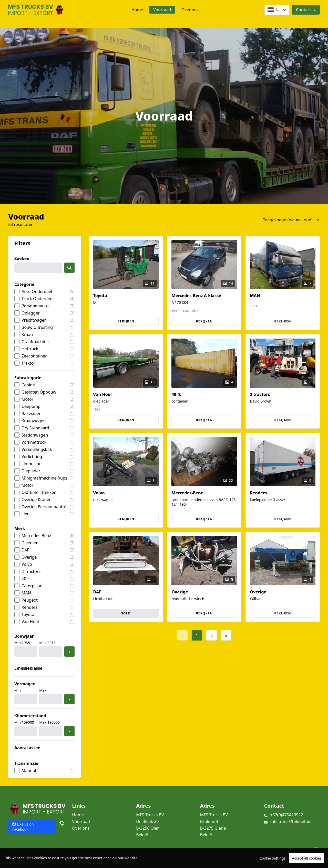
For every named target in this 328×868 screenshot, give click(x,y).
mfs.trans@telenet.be (291, 821)
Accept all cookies (307, 858)
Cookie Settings (273, 858)
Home (137, 10)
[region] (164, 858)
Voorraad (162, 10)
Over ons (190, 10)
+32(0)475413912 (287, 815)
